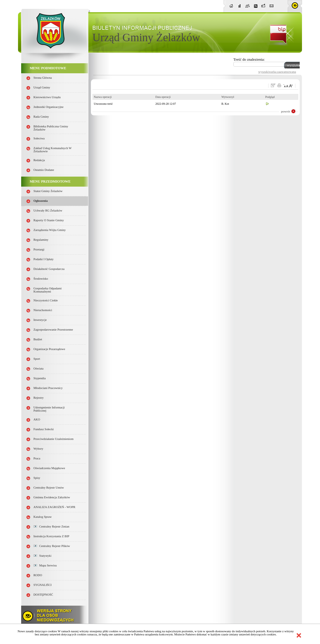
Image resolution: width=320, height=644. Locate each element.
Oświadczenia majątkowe (49, 468)
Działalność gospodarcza (49, 269)
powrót (286, 111)
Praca (37, 458)
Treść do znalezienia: (249, 59)
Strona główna (43, 78)
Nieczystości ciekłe (46, 300)
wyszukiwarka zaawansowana (277, 72)
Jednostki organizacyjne (48, 107)
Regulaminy (41, 240)
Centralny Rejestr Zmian (51, 527)
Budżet (38, 339)
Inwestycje (40, 320)
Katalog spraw (43, 517)
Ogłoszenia (41, 201)
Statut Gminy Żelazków (48, 191)
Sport (37, 359)
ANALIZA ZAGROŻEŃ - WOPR (54, 507)
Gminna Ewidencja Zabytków (52, 497)
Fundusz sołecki (44, 429)
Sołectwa (39, 138)
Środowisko (41, 279)
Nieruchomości (43, 310)
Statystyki (42, 556)
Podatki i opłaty (43, 259)
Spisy (37, 478)
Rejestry (39, 398)
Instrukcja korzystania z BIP (51, 536)
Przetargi (39, 249)
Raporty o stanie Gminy (49, 220)
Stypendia (40, 378)
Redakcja (39, 160)
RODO (38, 575)
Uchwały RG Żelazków (48, 211)
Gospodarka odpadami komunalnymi (48, 290)
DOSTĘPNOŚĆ (43, 595)
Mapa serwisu (45, 565)
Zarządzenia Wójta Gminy (50, 230)
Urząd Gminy (42, 87)
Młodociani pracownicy (48, 388)
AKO (37, 419)
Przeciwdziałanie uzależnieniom (53, 439)
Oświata (38, 369)
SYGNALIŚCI (42, 585)
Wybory (38, 449)
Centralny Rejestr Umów (49, 488)
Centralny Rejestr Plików (52, 546)
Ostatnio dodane (44, 170)
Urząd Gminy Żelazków (146, 37)
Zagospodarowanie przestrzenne (53, 330)
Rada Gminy (41, 117)
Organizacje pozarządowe (49, 349)
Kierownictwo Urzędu (47, 97)
